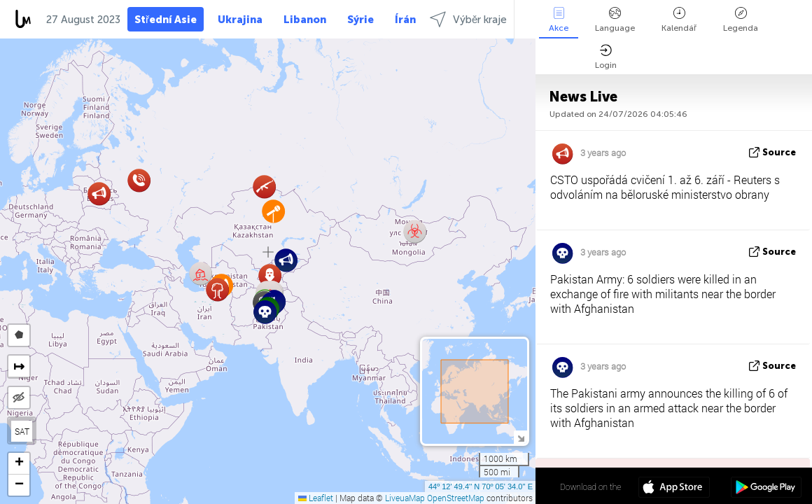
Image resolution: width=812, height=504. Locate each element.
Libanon (305, 20)
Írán (405, 20)
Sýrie (360, 20)
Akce (559, 20)
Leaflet (316, 498)
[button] (286, 260)
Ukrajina (240, 20)
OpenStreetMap (456, 498)
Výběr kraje (468, 19)
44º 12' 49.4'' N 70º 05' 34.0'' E (481, 486)
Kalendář (679, 20)
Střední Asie (166, 20)
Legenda (741, 20)
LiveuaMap (405, 498)
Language (615, 20)
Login (606, 57)
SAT (22, 431)
